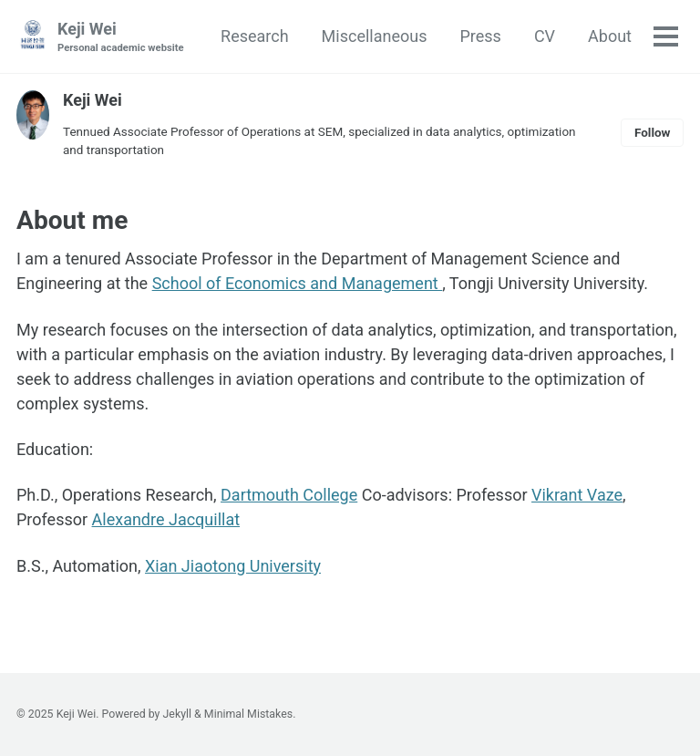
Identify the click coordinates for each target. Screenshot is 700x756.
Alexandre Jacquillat (166, 519)
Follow (653, 132)
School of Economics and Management (298, 283)
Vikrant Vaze (577, 495)
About (610, 36)
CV (545, 36)
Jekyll (178, 714)
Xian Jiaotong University (233, 566)
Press (480, 36)
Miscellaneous (375, 36)
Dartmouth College (289, 495)
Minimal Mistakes (248, 714)
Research (255, 36)
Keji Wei (121, 38)
